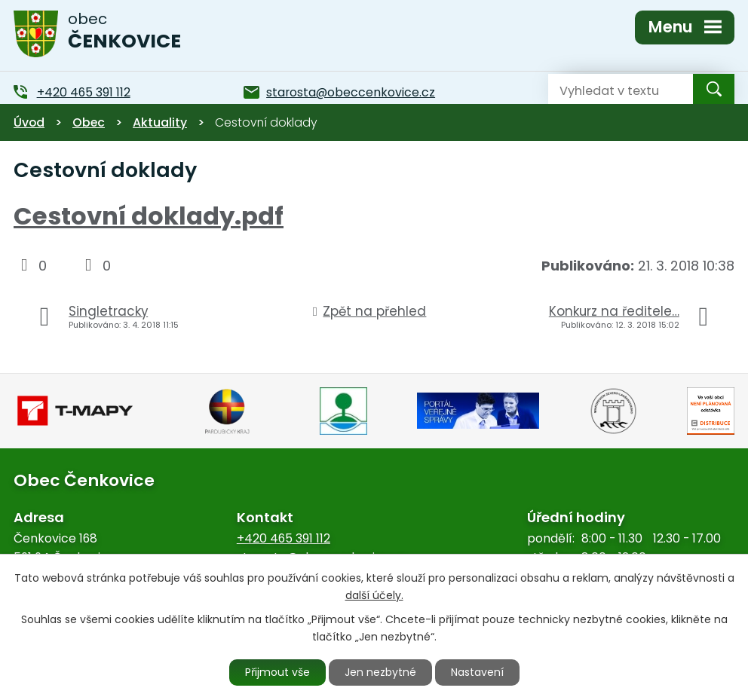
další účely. (374, 595)
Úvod (29, 122)
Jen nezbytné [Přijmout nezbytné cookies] (380, 672)
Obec (89, 122)
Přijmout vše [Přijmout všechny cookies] (277, 672)
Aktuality (160, 122)
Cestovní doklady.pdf (149, 216)
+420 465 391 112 (284, 538)
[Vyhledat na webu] (609, 89)
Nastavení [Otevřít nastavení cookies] (477, 672)
